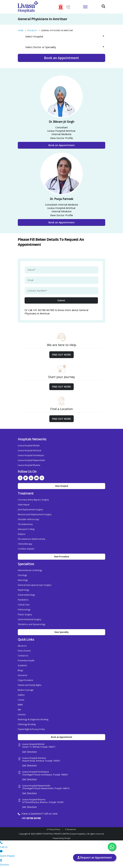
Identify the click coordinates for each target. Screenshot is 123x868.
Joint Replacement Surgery (31, 508)
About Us (22, 641)
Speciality (32, 30)
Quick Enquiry (61, 846)
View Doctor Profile (62, 138)
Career (21, 693)
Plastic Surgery (25, 610)
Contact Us (23, 650)
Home (21, 30)
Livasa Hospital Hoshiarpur (31, 455)
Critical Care (24, 601)
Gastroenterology (27, 591)
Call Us (61, 837)
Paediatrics (23, 596)
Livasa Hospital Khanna (29, 464)
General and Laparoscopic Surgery (35, 582)
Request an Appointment (95, 858)
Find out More (61, 355)
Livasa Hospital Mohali (29, 445)
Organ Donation (26, 674)
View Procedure (62, 554)
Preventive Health (27, 655)
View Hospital (62, 485)
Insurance (23, 669)
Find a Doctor (24, 646)
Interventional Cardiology (30, 567)
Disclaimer (72, 822)
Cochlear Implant (26, 546)
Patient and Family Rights (30, 679)
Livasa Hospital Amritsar (30, 450)
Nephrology (24, 586)
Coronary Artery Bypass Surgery (34, 499)
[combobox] (61, 36)
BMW (20, 698)
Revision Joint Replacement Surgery (36, 513)
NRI (19, 703)
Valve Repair (24, 503)
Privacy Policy (54, 822)
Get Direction (29, 744)
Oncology (23, 572)
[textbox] (64, 36)
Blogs (21, 665)
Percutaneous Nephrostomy (32, 537)
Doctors (61, 854)
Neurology (23, 577)
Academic (23, 660)
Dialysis (22, 532)
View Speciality (61, 627)
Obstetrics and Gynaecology (32, 620)
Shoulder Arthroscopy (29, 518)
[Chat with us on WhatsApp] (112, 847)
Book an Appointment (62, 145)
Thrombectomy (25, 522)
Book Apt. (61, 863)
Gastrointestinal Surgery (30, 615)
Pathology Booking (27, 717)
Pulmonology (24, 605)
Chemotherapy (25, 541)
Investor (22, 707)
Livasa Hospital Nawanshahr (32, 460)
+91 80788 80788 (32, 810)
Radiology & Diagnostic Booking (34, 712)
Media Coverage (26, 684)
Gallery (21, 688)
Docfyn (67, 831)
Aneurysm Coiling (27, 527)
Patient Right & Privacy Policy (32, 721)
